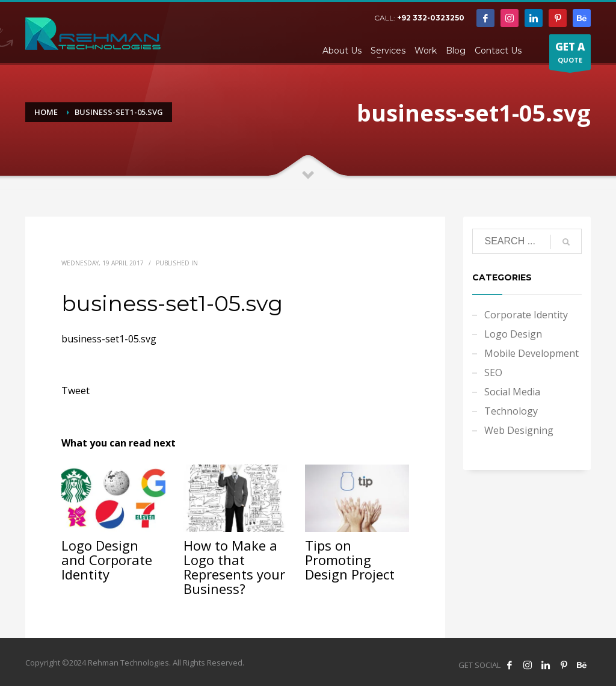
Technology (511, 411)
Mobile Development (531, 353)
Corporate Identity (526, 315)
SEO (493, 372)
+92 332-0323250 (431, 18)
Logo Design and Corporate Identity (107, 560)
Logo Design (513, 334)
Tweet (75, 391)
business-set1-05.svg (109, 339)
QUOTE (570, 55)
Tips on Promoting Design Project (350, 560)
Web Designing (519, 430)
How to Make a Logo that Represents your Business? (234, 567)
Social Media (512, 392)
